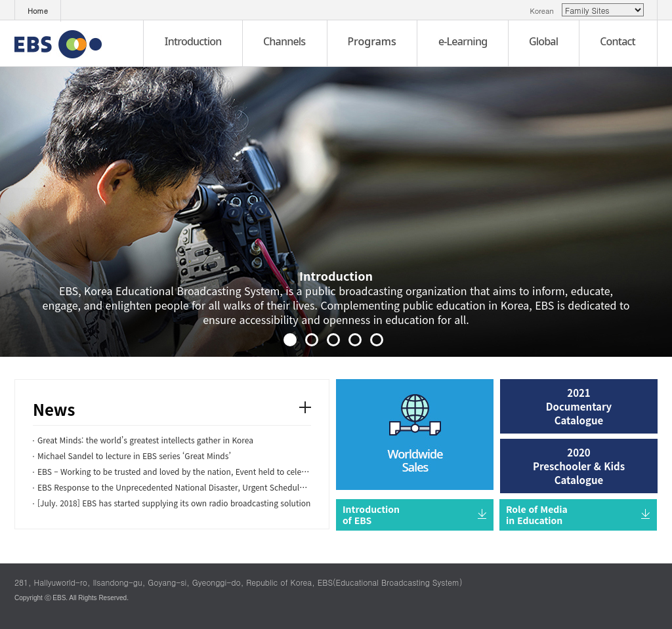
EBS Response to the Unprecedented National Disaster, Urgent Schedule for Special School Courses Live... (233, 487)
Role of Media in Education (537, 515)
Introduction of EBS (371, 515)
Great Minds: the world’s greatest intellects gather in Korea (145, 440)
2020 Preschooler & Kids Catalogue (579, 466)
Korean (545, 11)
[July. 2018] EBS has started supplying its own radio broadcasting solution (174, 503)
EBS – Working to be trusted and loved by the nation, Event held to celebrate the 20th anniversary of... (226, 471)
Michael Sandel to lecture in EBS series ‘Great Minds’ (134, 456)
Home (38, 11)
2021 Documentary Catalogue (579, 406)
